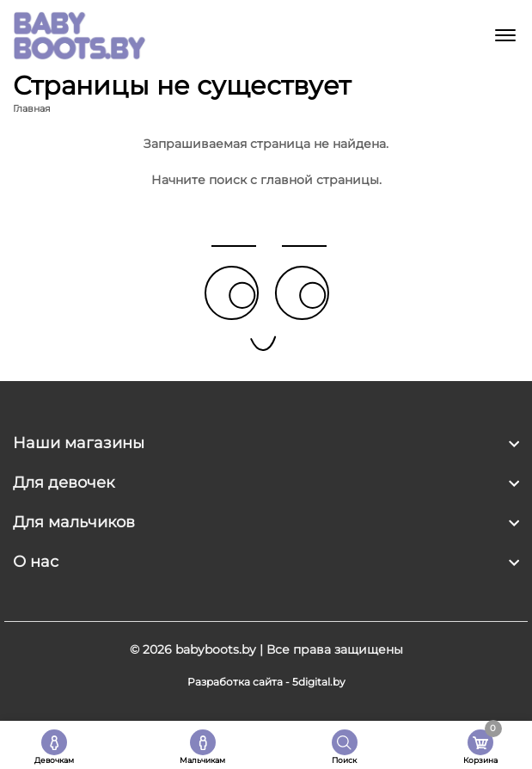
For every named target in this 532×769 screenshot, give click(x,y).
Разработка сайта (235, 682)
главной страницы (320, 180)
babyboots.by (216, 649)
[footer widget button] (266, 443)
